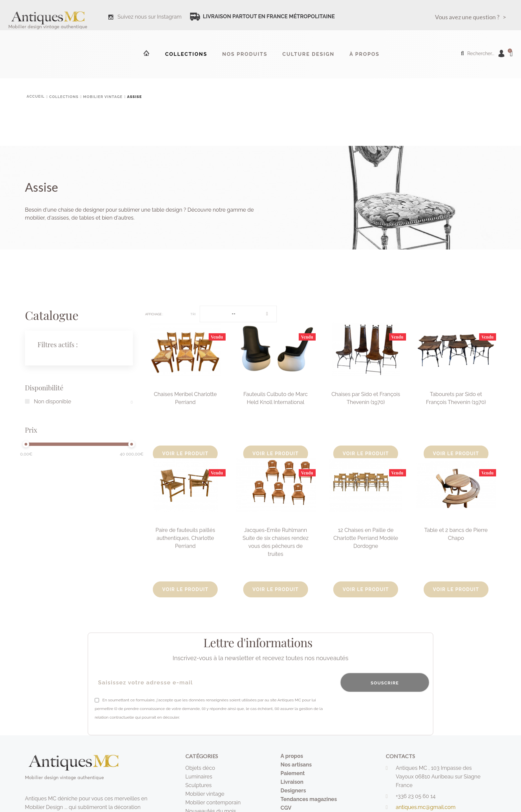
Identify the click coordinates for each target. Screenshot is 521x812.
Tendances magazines (309, 799)
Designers (293, 791)
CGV (286, 808)
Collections (186, 54)
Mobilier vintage (205, 794)
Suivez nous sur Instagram (150, 17)
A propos (292, 756)
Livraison (292, 782)
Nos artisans (296, 765)
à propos (365, 54)
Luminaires (199, 777)
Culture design (309, 54)
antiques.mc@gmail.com (426, 807)
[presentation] (379, 709)
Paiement (293, 773)
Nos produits (245, 54)
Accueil (146, 53)
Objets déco (200, 768)
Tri (193, 314)
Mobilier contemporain (213, 803)
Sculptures (199, 785)
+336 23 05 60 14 (416, 796)
